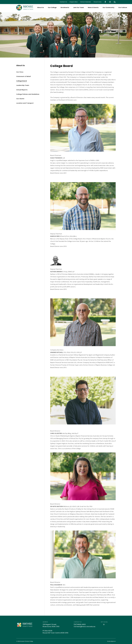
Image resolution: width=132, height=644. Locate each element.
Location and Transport (25, 103)
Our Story (20, 72)
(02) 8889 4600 (80, 625)
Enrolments (65, 8)
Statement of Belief (24, 77)
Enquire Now (74, 2)
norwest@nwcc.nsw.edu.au (85, 627)
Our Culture (123, 8)
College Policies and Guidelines (28, 94)
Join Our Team (79, 8)
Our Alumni (20, 99)
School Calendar (86, 2)
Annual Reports (22, 90)
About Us (41, 8)
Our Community (109, 8)
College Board (22, 81)
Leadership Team (23, 86)
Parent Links (98, 2)
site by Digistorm (111, 641)
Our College (52, 8)
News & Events (93, 8)
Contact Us (63, 2)
